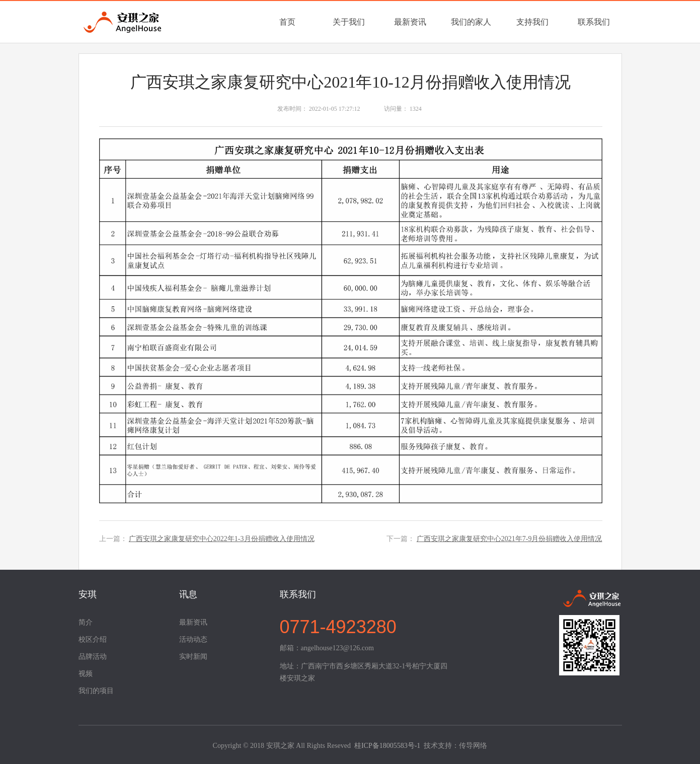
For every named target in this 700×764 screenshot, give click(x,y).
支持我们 (532, 22)
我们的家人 (471, 22)
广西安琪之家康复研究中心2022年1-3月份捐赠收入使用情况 (222, 539)
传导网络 (473, 746)
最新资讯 (410, 22)
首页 (287, 22)
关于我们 (349, 22)
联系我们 (594, 22)
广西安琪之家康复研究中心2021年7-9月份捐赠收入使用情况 (510, 539)
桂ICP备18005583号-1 (387, 746)
